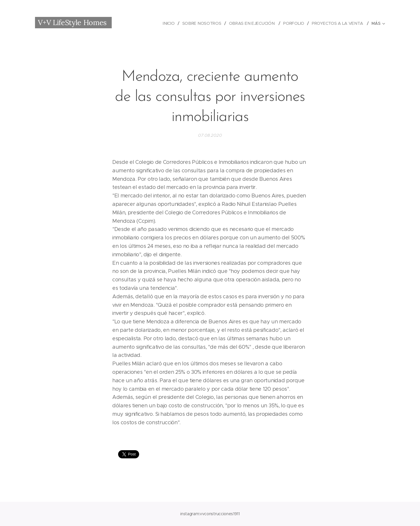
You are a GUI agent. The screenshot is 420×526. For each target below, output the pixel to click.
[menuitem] (170, 23)
